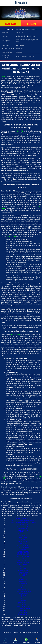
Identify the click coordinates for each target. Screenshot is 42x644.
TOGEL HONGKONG (23, 564)
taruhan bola (15, 334)
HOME (5, 641)
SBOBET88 (20, 131)
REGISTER (15, 641)
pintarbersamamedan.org (23, 519)
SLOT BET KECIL (23, 585)
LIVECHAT (37, 641)
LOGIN (32, 24)
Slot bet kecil (23, 582)
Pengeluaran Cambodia (23, 591)
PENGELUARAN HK (23, 553)
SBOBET (4, 76)
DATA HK (23, 559)
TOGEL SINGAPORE (23, 526)
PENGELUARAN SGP (23, 555)
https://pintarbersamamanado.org (23, 520)
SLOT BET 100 (23, 574)
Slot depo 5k (23, 580)
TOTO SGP (23, 568)
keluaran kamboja (23, 589)
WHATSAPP (26, 641)
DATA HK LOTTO (23, 561)
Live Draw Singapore (23, 608)
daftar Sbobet (12, 236)
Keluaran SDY (23, 612)
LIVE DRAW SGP (23, 570)
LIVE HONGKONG (23, 547)
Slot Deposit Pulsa (23, 614)
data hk (23, 595)
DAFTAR (10, 24)
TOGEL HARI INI (23, 551)
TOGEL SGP (23, 566)
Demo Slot (23, 587)
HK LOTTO (23, 576)
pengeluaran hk (23, 603)
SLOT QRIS (23, 543)
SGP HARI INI (23, 540)
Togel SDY (23, 610)
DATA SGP (23, 532)
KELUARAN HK (23, 524)
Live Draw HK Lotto (23, 607)
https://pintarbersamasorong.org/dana (23, 522)
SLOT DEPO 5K (23, 584)
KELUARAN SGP (23, 530)
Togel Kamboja (23, 593)
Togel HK (23, 605)
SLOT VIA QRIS (23, 572)
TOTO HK (23, 549)
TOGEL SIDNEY (23, 538)
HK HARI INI (23, 536)
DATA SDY (23, 578)
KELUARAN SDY (23, 528)
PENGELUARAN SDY (23, 563)
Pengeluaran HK (23, 534)
